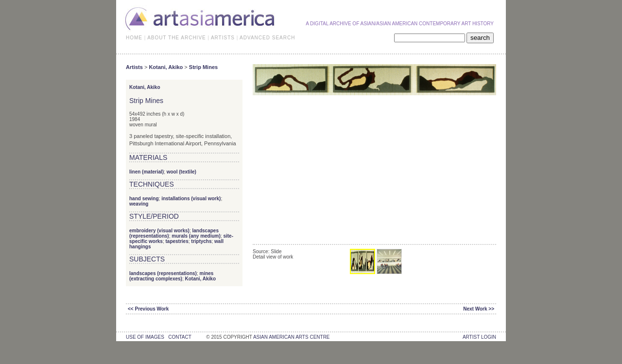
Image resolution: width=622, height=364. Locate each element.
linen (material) (147, 172)
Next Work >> (479, 309)
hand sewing (144, 199)
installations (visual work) (191, 199)
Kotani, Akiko (166, 67)
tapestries (177, 241)
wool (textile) (181, 172)
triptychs (201, 241)
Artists (134, 67)
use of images (145, 337)
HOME (134, 38)
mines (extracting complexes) (171, 276)
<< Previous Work (148, 309)
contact (180, 337)
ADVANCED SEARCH (267, 38)
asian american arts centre (292, 337)
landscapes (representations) (163, 273)
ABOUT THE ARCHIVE (177, 38)
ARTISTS (223, 38)
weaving (139, 204)
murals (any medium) (196, 236)
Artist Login (479, 337)
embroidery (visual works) (159, 231)
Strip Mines (203, 67)
